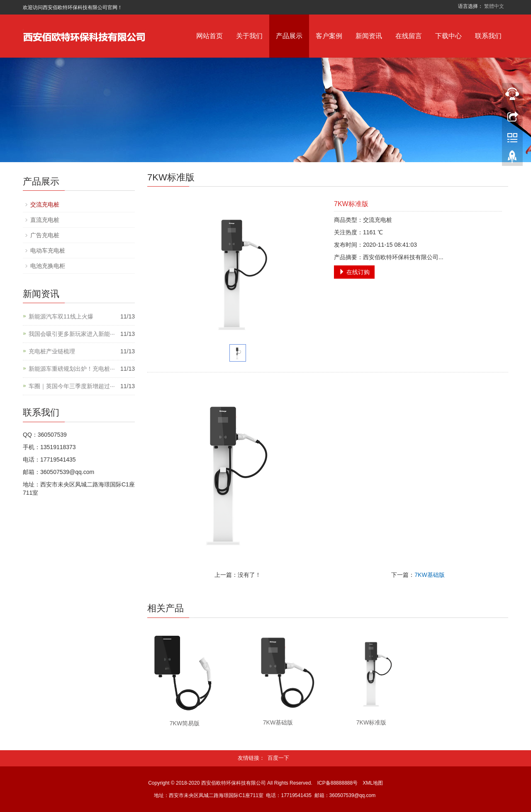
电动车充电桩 (48, 250)
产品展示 (289, 36)
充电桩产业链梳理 (52, 351)
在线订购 (354, 272)
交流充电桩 (45, 204)
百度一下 (278, 758)
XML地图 (373, 783)
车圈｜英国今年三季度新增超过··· (72, 386)
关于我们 (249, 36)
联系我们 (488, 36)
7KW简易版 (185, 723)
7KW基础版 (429, 575)
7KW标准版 (371, 722)
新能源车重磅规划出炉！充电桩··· (72, 369)
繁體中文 (494, 6)
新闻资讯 (369, 36)
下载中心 (448, 36)
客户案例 (329, 36)
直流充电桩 (45, 220)
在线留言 (409, 36)
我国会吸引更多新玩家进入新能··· (72, 334)
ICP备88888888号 (337, 783)
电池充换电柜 (48, 266)
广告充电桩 (45, 235)
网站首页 (209, 36)
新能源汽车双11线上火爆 (61, 316)
